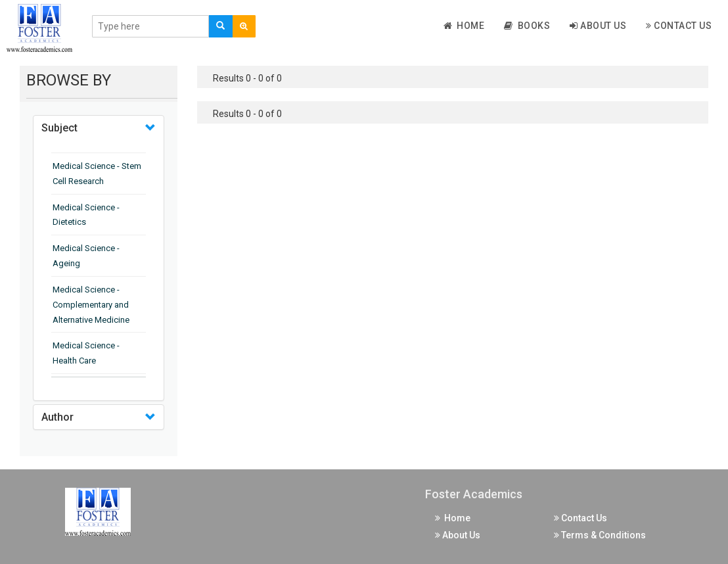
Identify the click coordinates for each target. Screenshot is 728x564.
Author (57, 417)
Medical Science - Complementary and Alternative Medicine (91, 305)
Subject (59, 128)
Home (464, 26)
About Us (598, 26)
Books (527, 26)
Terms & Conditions (600, 535)
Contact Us (679, 26)
